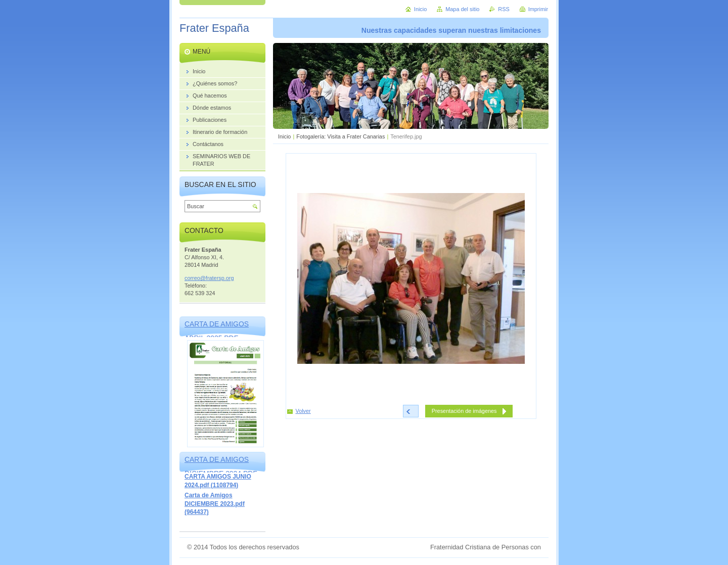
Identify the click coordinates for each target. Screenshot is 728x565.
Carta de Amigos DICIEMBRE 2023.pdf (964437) (215, 504)
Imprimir (538, 9)
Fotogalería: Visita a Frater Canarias (340, 136)
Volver (303, 411)
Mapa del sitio (462, 9)
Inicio (284, 136)
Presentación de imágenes (464, 411)
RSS (504, 9)
